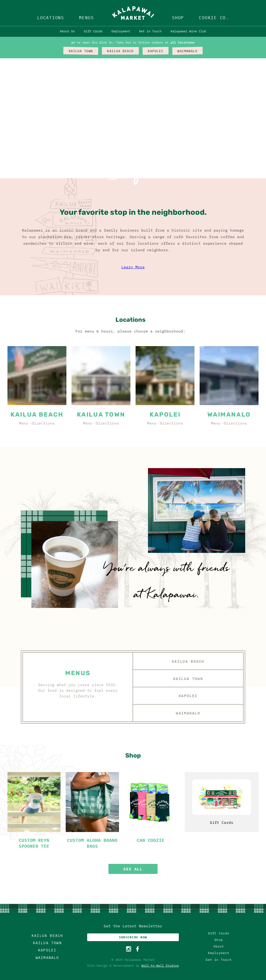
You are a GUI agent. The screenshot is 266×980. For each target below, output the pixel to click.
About (219, 946)
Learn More (133, 267)
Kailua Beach (188, 661)
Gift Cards (93, 31)
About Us (67, 31)
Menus (86, 18)
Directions (43, 423)
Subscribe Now (133, 937)
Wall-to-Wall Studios (160, 966)
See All (133, 869)
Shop (178, 18)
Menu (24, 423)
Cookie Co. (214, 18)
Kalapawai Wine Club (188, 31)
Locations (51, 18)
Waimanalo (188, 713)
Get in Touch (150, 31)
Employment (121, 31)
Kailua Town (188, 679)
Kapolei (188, 696)
